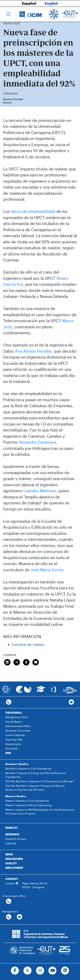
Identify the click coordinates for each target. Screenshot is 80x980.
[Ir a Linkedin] (65, 971)
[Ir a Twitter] (27, 971)
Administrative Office (18, 726)
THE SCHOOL (14, 713)
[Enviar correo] (36, 662)
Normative (12, 748)
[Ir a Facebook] (15, 971)
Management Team (17, 717)
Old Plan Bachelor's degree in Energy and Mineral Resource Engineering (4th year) (35, 788)
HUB (8, 753)
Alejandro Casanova (37, 442)
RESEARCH (12, 834)
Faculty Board (13, 722)
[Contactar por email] (20, 917)
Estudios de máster (28, 644)
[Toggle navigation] (9, 14)
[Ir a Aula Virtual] (41, 691)
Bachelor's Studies (17, 764)
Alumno (8, 103)
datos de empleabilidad (33, 211)
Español (29, 3)
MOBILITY (12, 828)
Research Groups (16, 839)
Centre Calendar (15, 735)
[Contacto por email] (71, 702)
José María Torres (47, 570)
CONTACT (12, 879)
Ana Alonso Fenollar (33, 351)
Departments (13, 744)
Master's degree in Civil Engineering (27, 801)
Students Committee (18, 730)
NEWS (9, 854)
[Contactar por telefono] (9, 702)
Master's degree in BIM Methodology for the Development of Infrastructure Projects (40, 811)
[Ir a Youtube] (53, 971)
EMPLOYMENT (14, 868)
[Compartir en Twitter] (17, 662)
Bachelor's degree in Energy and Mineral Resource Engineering (36, 775)
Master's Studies (16, 796)
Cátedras (11, 843)
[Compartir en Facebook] (26, 662)
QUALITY (11, 863)
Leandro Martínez (40, 491)
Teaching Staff (14, 739)
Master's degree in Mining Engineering (29, 805)
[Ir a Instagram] (40, 971)
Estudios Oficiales (13, 99)
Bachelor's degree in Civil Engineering (28, 768)
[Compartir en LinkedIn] (7, 662)
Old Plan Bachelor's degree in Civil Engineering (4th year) (40, 781)
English (51, 3)
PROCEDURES (14, 859)
